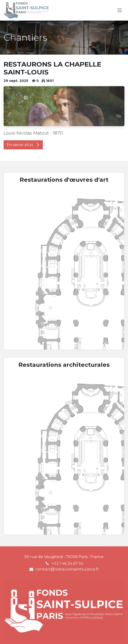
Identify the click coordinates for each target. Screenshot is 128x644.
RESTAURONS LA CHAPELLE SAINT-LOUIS (52, 68)
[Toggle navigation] (120, 10)
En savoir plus (23, 145)
